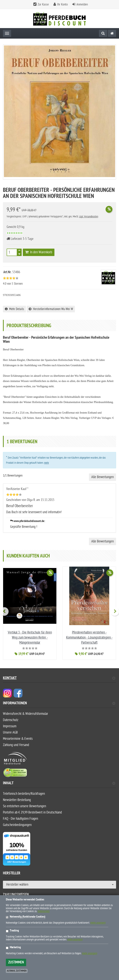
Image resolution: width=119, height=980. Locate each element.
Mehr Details (14, 309)
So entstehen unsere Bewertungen (24, 806)
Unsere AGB (10, 732)
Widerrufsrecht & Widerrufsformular (25, 714)
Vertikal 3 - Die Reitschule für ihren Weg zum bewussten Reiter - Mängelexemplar (30, 638)
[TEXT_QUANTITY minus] (19, 253)
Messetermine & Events (18, 739)
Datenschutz (11, 720)
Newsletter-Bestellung (17, 800)
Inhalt (59, 784)
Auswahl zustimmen (17, 971)
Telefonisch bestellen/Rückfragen (24, 794)
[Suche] (103, 33)
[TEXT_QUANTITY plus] (19, 251)
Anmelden (82, 4)
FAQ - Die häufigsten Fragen (20, 819)
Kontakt (59, 678)
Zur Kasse (43, 4)
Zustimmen (16, 962)
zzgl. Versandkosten (89, 217)
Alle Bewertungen (103, 477)
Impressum (10, 726)
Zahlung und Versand (16, 745)
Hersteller (12, 874)
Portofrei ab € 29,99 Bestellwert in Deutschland (32, 812)
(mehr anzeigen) (98, 923)
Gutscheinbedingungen (17, 825)
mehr (47, 463)
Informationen (59, 704)
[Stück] (12, 252)
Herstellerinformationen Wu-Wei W (51, 309)
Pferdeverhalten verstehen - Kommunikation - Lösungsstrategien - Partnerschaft (89, 638)
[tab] (59, 705)
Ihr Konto (62, 4)
